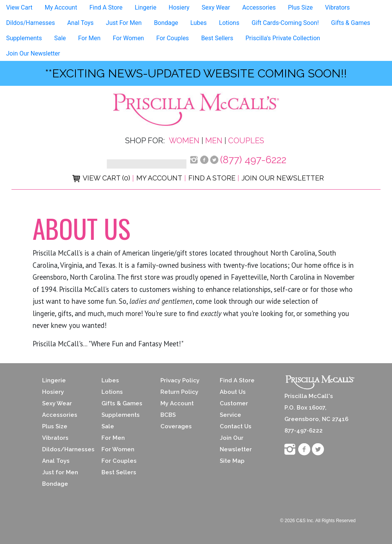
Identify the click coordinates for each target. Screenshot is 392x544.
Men (214, 141)
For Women (129, 38)
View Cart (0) (101, 178)
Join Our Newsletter (33, 53)
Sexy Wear (216, 7)
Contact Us (236, 426)
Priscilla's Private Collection (283, 38)
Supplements (24, 38)
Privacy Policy (180, 380)
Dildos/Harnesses (30, 23)
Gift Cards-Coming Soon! (285, 23)
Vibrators (337, 7)
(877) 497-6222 (253, 160)
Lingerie (146, 7)
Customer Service (234, 409)
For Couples (172, 38)
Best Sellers (217, 38)
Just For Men (124, 23)
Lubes (198, 23)
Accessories (259, 7)
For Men (89, 38)
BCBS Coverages (176, 421)
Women (184, 141)
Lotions (229, 23)
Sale (60, 38)
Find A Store (106, 7)
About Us (233, 392)
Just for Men (60, 472)
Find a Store (212, 178)
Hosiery (179, 7)
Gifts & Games (351, 23)
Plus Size (300, 7)
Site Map (232, 461)
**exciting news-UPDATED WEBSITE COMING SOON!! (196, 73)
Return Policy (179, 392)
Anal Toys (80, 23)
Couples (246, 141)
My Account (61, 7)
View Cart (19, 7)
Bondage (166, 23)
